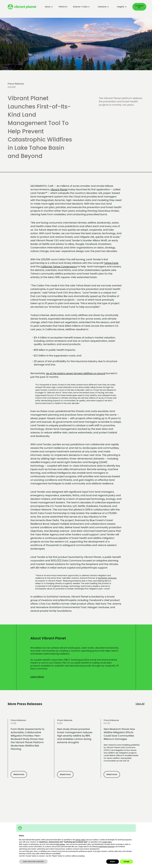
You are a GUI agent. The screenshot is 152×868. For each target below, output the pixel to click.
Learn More (37, 677)
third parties (61, 844)
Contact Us (139, 7)
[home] (22, 7)
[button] (47, 7)
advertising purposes (107, 847)
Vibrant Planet (59, 189)
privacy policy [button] (80, 840)
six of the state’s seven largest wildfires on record (76, 373)
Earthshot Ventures (107, 578)
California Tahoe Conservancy (59, 267)
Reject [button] (113, 861)
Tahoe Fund (111, 263)
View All (140, 704)
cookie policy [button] (107, 842)
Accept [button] (126, 861)
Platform (63, 7)
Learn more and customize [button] (33, 861)
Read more (19, 774)
